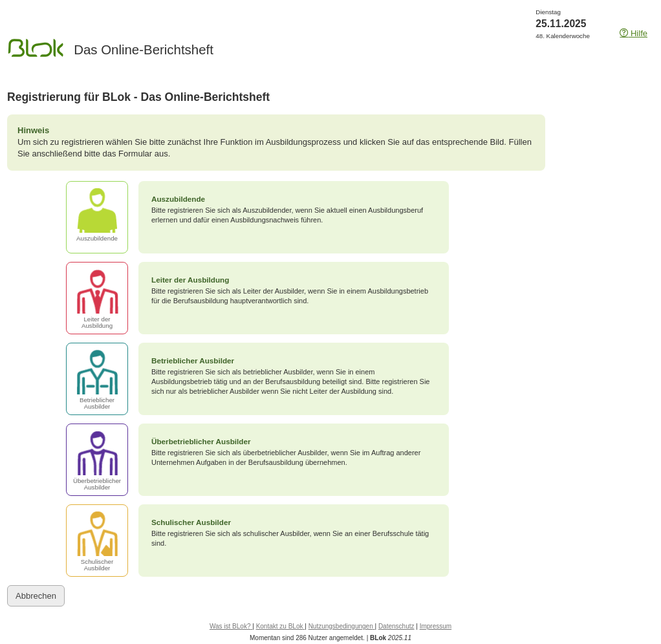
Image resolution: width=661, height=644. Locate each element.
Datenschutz (396, 626)
